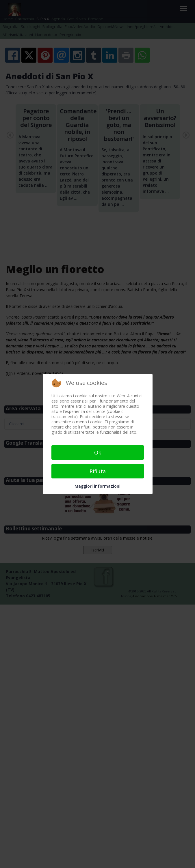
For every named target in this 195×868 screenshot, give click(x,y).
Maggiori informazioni (97, 486)
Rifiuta (98, 471)
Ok (98, 452)
